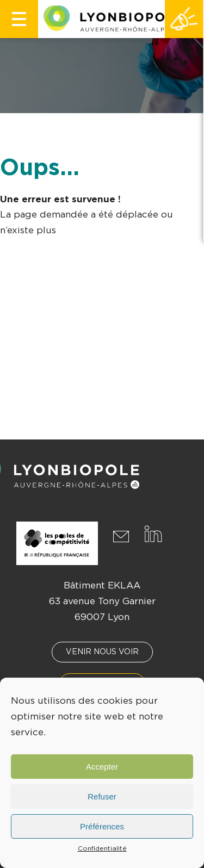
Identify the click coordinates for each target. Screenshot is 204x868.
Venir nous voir (102, 652)
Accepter (102, 767)
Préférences (102, 826)
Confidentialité (102, 848)
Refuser (102, 796)
